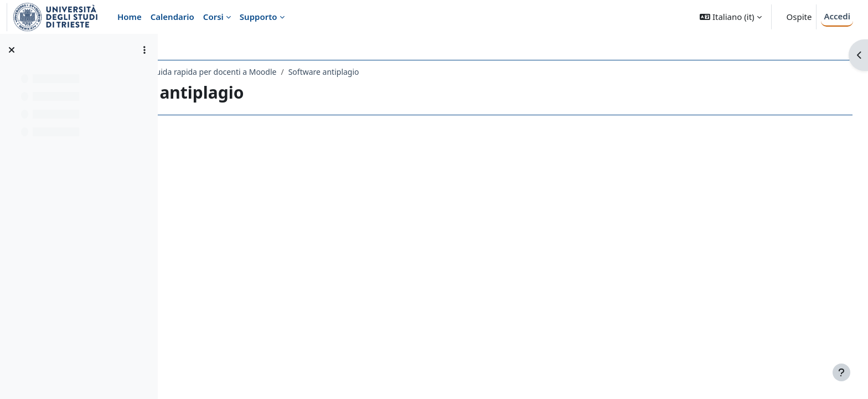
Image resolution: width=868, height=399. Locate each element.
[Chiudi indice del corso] (12, 50)
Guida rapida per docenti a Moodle (312, 72)
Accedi (837, 16)
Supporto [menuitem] (259, 17)
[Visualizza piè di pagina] (841, 372)
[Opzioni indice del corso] (144, 50)
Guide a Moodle (208, 72)
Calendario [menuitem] (172, 17)
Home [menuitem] (130, 17)
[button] (730, 17)
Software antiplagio (422, 72)
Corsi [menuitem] (213, 17)
